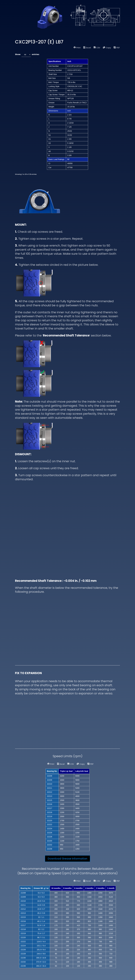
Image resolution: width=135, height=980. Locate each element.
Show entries (27, 55)
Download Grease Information (67, 859)
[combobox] (26, 55)
